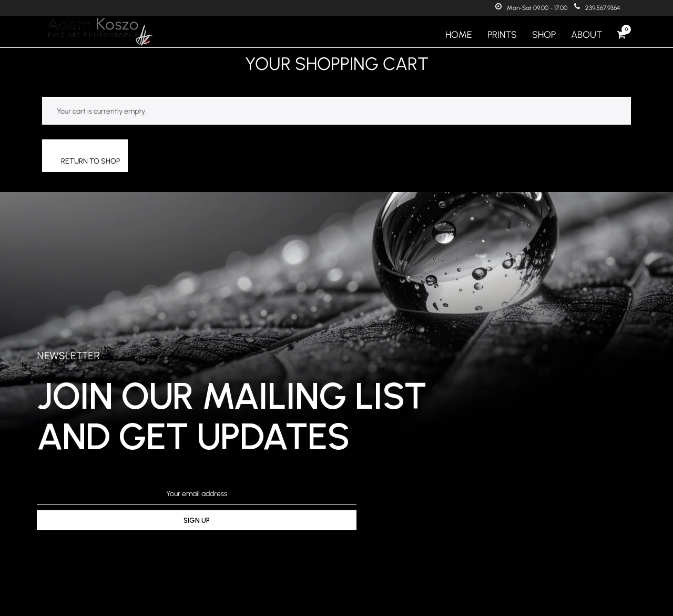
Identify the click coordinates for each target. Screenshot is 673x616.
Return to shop (90, 161)
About (587, 35)
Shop (544, 35)
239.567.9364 (597, 8)
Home (459, 35)
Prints (502, 35)
